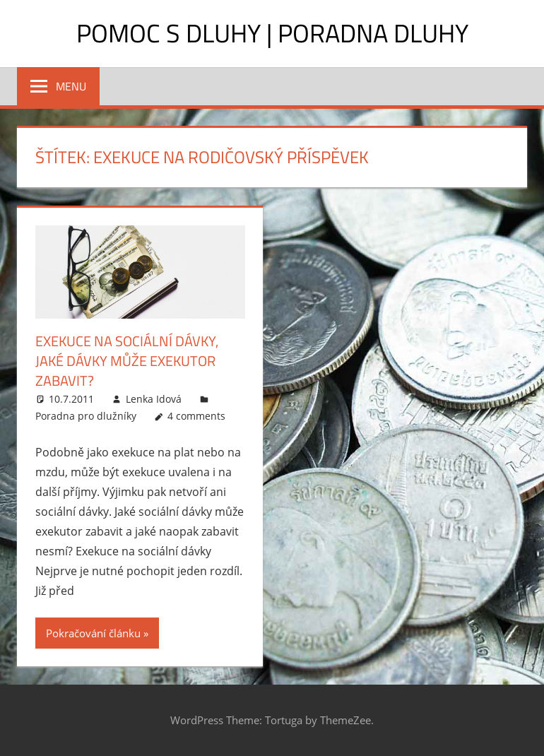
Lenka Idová (154, 399)
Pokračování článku (93, 633)
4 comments (196, 416)
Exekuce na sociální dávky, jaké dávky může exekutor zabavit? (127, 361)
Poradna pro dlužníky (86, 416)
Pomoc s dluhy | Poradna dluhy (272, 33)
